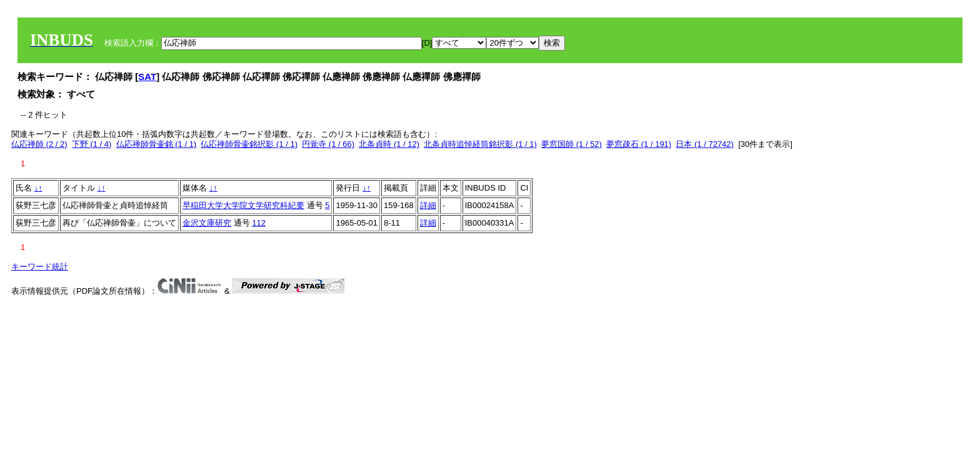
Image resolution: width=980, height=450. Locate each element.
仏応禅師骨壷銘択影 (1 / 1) (249, 144)
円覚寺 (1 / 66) (328, 144)
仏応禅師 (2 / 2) (39, 144)
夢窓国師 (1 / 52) (572, 144)
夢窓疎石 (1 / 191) (639, 144)
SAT (147, 77)
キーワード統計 (40, 267)
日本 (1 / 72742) (705, 144)
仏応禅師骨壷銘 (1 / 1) (157, 144)
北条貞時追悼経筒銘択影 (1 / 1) (480, 144)
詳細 (428, 205)
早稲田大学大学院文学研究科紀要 (243, 205)
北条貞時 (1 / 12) (389, 144)
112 (259, 223)
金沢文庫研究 (207, 223)
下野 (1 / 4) (92, 144)
